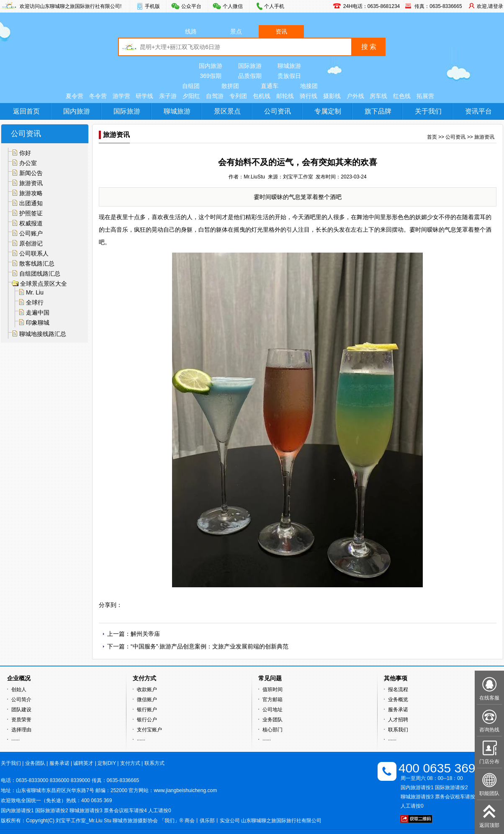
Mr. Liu (35, 292)
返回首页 (26, 111)
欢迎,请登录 (490, 6)
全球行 (35, 302)
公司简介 (21, 700)
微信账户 (147, 700)
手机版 (152, 6)
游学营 (121, 96)
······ (15, 740)
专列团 (238, 96)
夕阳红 (191, 96)
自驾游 (215, 96)
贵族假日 (289, 76)
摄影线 (332, 96)
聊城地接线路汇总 (43, 334)
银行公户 (147, 720)
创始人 (19, 689)
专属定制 (328, 111)
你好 (25, 153)
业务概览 (398, 700)
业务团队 (273, 720)
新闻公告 (31, 173)
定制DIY (107, 763)
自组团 (191, 86)
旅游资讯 (31, 183)
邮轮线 (285, 96)
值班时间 (273, 689)
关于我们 (428, 111)
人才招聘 (398, 720)
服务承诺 (398, 710)
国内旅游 (211, 66)
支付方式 (130, 763)
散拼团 (230, 86)
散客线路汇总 (37, 263)
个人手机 (274, 6)
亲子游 (168, 96)
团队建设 (21, 710)
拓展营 (425, 96)
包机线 (262, 96)
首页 (432, 137)
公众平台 (191, 6)
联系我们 (398, 730)
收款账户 (147, 689)
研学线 (144, 96)
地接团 (309, 86)
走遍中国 (38, 312)
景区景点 (227, 111)
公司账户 (31, 233)
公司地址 (273, 710)
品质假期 (250, 76)
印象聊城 (38, 323)
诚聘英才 (83, 763)
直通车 (270, 86)
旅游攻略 (31, 193)
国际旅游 (250, 66)
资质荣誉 (21, 720)
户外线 (355, 96)
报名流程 (398, 689)
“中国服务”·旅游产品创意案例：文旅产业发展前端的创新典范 (210, 646)
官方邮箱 (273, 700)
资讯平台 (478, 111)
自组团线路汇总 (40, 274)
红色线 (402, 96)
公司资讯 (278, 111)
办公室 (28, 163)
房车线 (378, 96)
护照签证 (31, 213)
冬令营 (98, 96)
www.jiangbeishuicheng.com (185, 790)
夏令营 (75, 96)
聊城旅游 (289, 66)
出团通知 (31, 203)
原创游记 (31, 243)
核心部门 (273, 730)
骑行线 (309, 96)
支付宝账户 (149, 730)
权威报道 (31, 223)
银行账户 (147, 710)
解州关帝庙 (145, 634)
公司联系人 (34, 253)
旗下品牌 (378, 111)
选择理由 (21, 730)
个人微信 (233, 6)
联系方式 (154, 763)
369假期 (210, 76)
